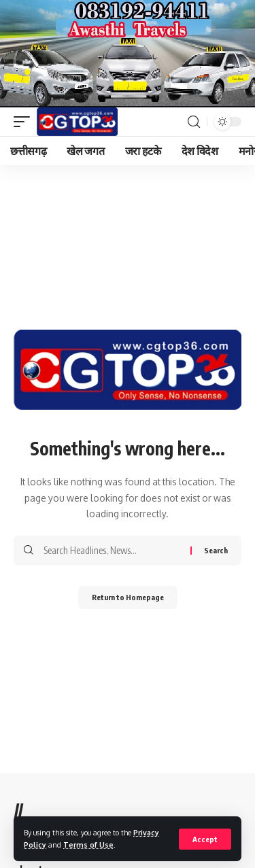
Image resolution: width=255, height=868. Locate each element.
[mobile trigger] (25, 122)
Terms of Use (88, 845)
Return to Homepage (128, 597)
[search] (194, 122)
